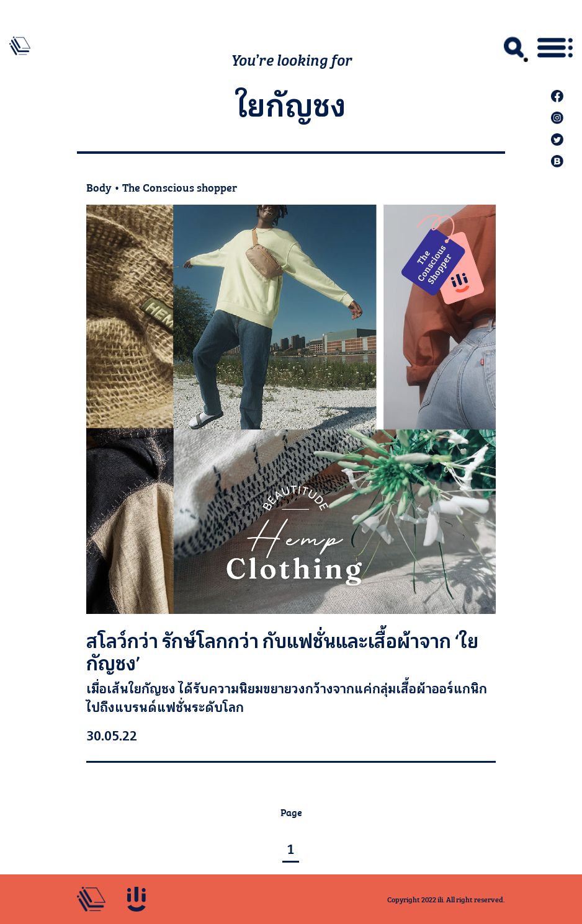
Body (99, 187)
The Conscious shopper (180, 187)
